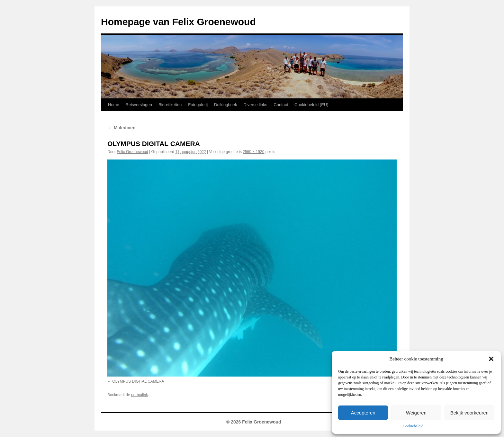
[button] (491, 359)
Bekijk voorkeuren (469, 413)
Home (114, 105)
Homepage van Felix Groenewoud (178, 22)
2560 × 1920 (253, 152)
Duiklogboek (226, 105)
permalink (139, 395)
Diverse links (256, 105)
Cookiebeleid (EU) (311, 105)
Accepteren (363, 413)
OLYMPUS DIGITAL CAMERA (138, 381)
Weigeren (416, 413)
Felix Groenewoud (132, 152)
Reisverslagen (139, 105)
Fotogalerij (198, 105)
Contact (281, 105)
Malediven (122, 128)
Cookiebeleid (413, 426)
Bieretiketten (170, 105)
